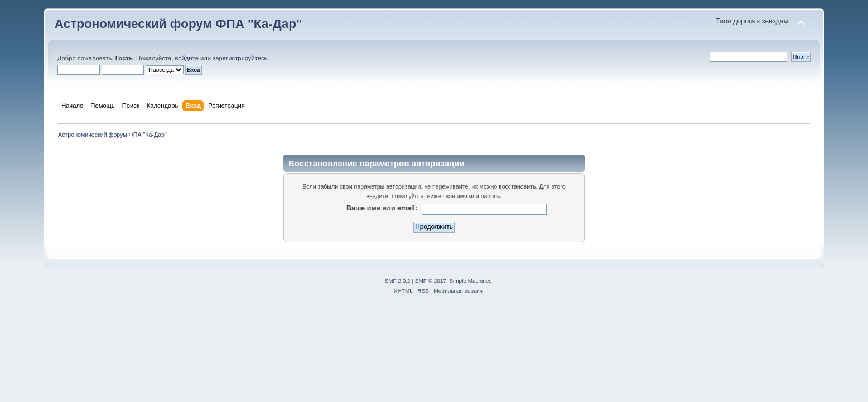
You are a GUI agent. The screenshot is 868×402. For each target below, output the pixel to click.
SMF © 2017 (431, 281)
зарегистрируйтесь (240, 58)
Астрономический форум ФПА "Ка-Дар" (179, 24)
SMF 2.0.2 (398, 281)
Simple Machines (470, 281)
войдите (186, 58)
